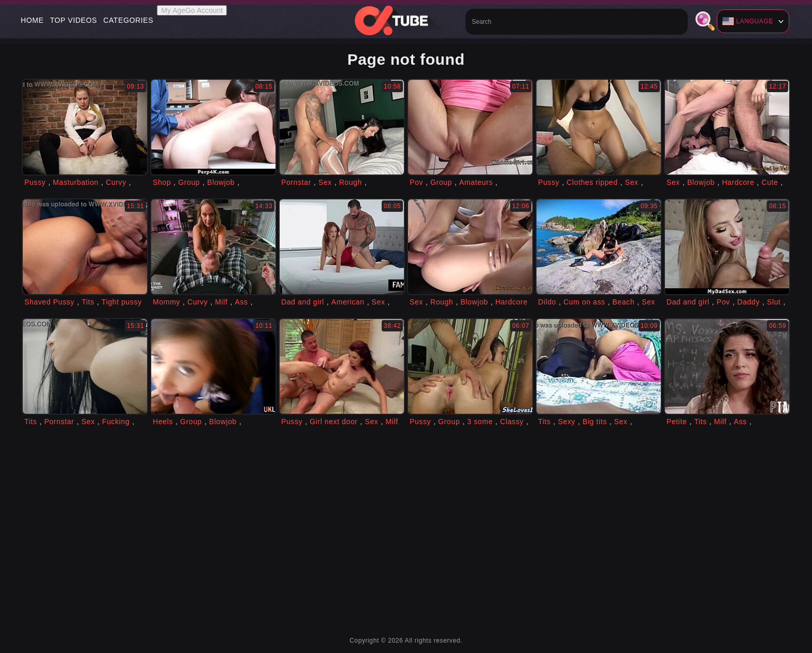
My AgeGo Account (192, 10)
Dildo (547, 302)
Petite (677, 422)
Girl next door (334, 422)
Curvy (116, 182)
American (348, 302)
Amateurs (476, 182)
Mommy (166, 302)
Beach (624, 302)
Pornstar (296, 182)
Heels (163, 422)
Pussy (35, 182)
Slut (774, 302)
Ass (241, 302)
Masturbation (76, 182)
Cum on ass (584, 302)
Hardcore (738, 182)
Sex (325, 182)
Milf (221, 302)
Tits (88, 302)
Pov (416, 182)
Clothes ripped (592, 182)
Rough (351, 182)
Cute (770, 182)
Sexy (567, 422)
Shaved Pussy (49, 302)
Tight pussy (122, 302)
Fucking (116, 422)
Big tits (595, 422)
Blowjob (221, 182)
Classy (512, 422)
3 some (480, 422)
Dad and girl (303, 302)
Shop (162, 182)
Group (189, 182)
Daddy (749, 302)
